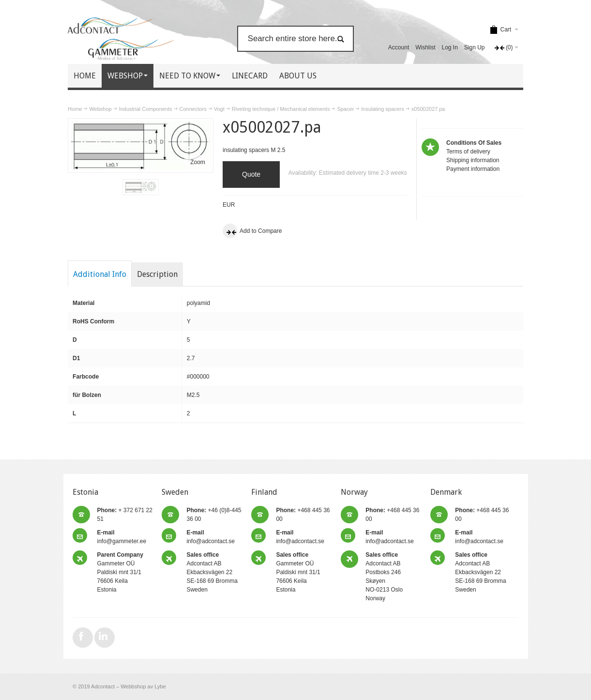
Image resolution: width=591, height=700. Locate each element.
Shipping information (473, 160)
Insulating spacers (383, 109)
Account (399, 47)
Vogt (219, 109)
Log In (450, 47)
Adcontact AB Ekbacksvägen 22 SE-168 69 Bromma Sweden (212, 572)
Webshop (100, 109)
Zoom (198, 162)
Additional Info (100, 274)
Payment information (473, 169)
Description (157, 274)
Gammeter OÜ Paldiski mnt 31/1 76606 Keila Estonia (120, 572)
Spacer (345, 109)
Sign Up (475, 47)
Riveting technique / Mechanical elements (281, 109)
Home (75, 109)
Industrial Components (146, 109)
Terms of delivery (468, 152)
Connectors (193, 109)
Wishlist (425, 47)
